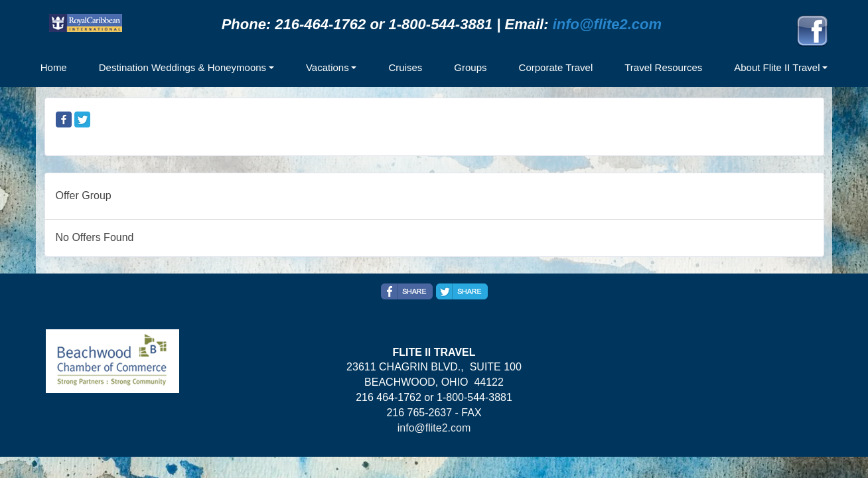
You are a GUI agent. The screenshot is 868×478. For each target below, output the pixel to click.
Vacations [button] (327, 67)
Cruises (405, 67)
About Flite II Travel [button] (777, 67)
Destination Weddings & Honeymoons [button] (182, 67)
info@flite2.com (607, 24)
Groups (470, 67)
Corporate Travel (556, 67)
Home (54, 67)
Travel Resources (663, 67)
